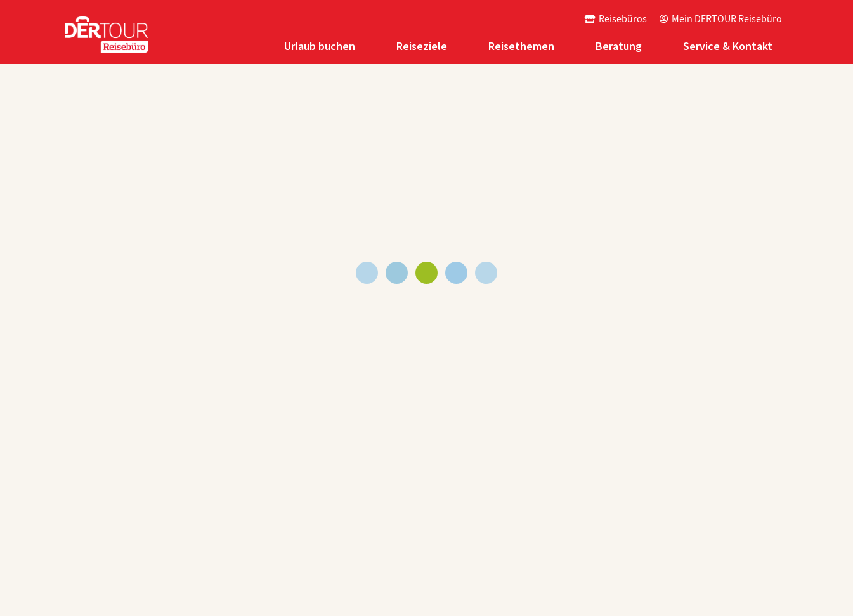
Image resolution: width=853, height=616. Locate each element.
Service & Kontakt (728, 46)
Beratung (619, 46)
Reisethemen (521, 46)
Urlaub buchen (320, 46)
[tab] (321, 46)
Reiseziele (422, 46)
